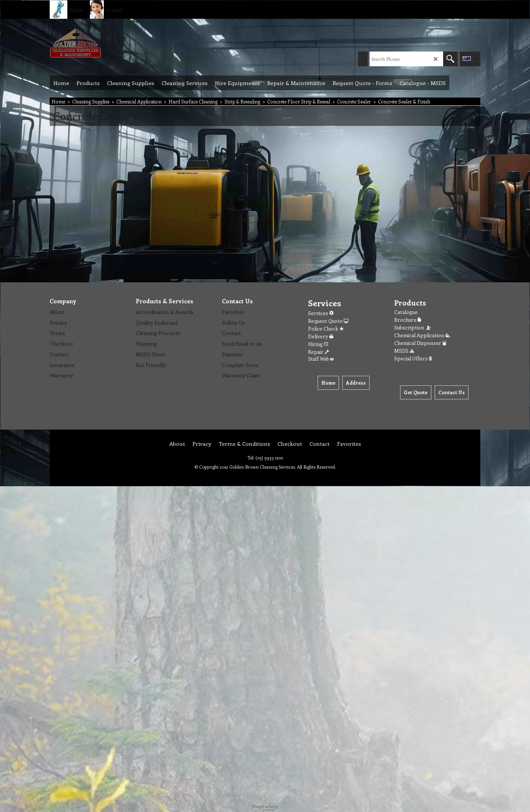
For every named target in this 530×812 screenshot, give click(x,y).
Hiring (318, 344)
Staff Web (321, 359)
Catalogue (406, 312)
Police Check (326, 329)
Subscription (413, 327)
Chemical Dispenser (420, 343)
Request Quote (328, 321)
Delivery (321, 336)
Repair (319, 352)
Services (321, 313)
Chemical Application (422, 335)
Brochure (408, 320)
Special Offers (413, 358)
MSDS (404, 351)
